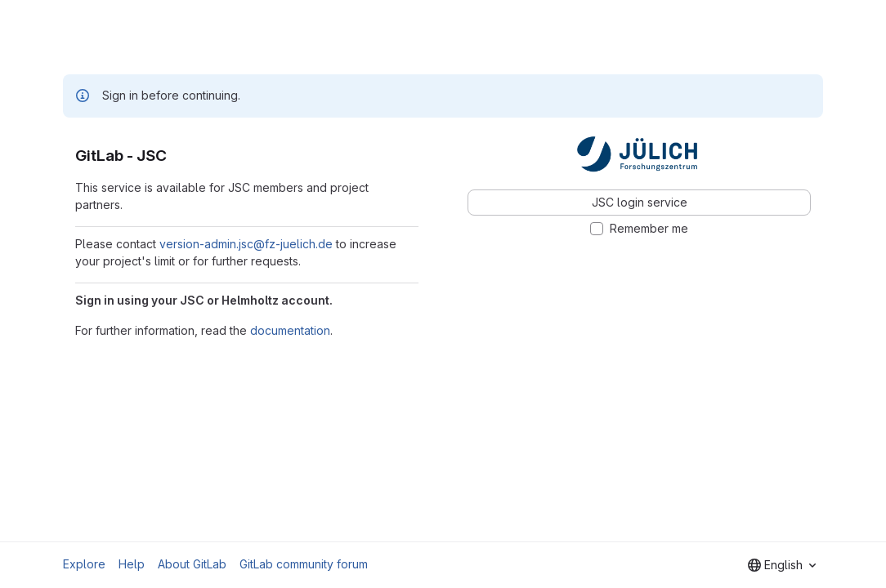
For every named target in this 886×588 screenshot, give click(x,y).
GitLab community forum (304, 564)
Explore (84, 564)
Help (132, 564)
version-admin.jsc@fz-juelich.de (246, 244)
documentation (290, 330)
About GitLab (192, 564)
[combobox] (782, 565)
